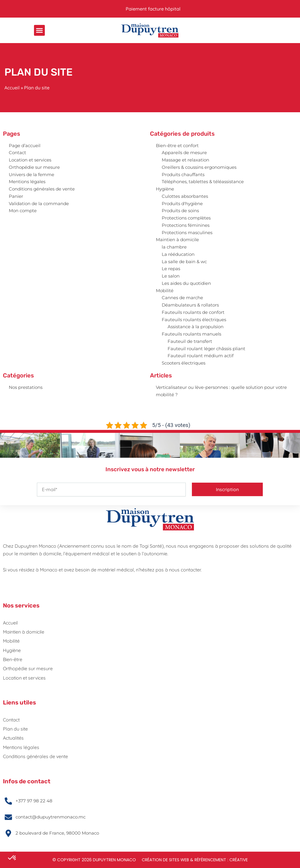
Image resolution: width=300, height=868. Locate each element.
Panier (16, 196)
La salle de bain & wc (184, 262)
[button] (40, 30)
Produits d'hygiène (182, 204)
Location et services (30, 160)
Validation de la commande (39, 204)
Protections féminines (186, 225)
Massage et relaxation (185, 160)
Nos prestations (26, 387)
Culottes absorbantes (185, 196)
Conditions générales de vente (42, 189)
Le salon (171, 276)
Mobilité (165, 291)
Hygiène (165, 189)
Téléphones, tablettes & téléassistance (203, 182)
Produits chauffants (183, 175)
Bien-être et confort (177, 145)
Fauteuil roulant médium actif (201, 356)
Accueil (12, 88)
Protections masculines (187, 233)
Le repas (171, 269)
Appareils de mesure (184, 153)
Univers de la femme (31, 175)
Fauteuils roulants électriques (194, 320)
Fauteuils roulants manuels (191, 334)
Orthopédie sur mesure (34, 167)
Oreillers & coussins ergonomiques (199, 167)
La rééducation (178, 254)
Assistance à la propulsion (196, 327)
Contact (17, 153)
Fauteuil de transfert (190, 341)
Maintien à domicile (177, 240)
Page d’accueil (25, 145)
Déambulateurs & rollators (190, 305)
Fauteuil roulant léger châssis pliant (206, 349)
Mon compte (23, 211)
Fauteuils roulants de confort (193, 312)
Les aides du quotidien (186, 283)
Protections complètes (186, 218)
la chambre (174, 247)
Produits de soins (180, 211)
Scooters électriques (184, 363)
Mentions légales (27, 182)
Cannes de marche (182, 298)
